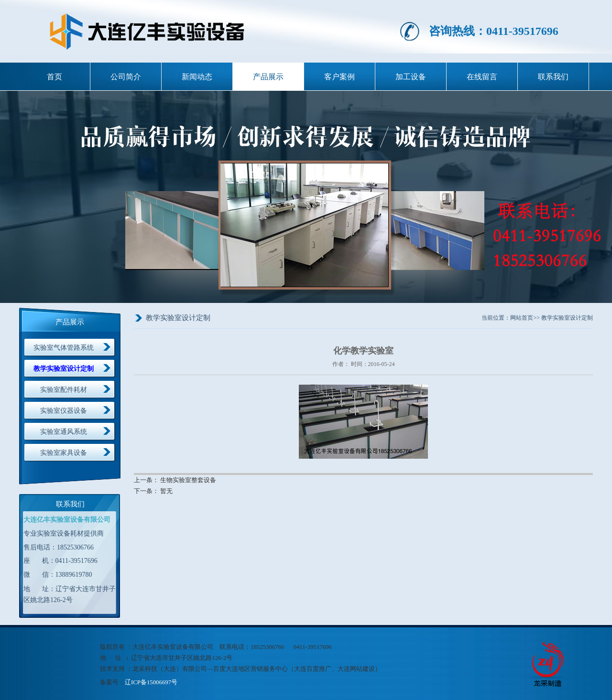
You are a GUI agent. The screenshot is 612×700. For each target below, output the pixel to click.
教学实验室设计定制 (64, 369)
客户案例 (339, 77)
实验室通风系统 (64, 432)
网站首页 (522, 318)
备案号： (112, 682)
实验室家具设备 (64, 453)
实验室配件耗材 (64, 390)
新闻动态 (197, 77)
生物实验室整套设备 (188, 480)
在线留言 (482, 77)
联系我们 (553, 77)
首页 (55, 77)
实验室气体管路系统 (64, 348)
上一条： (147, 480)
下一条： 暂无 (153, 491)
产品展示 (268, 77)
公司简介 (126, 77)
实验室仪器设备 (64, 411)
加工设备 (411, 77)
